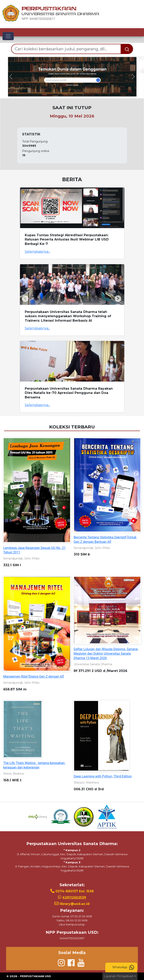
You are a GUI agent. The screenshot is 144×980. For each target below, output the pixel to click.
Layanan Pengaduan (119, 976)
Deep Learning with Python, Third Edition (103, 776)
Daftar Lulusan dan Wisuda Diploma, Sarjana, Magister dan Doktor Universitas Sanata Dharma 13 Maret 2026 (106, 654)
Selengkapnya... (37, 252)
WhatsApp (123, 967)
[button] (11, 77)
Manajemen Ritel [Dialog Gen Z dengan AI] (34, 677)
